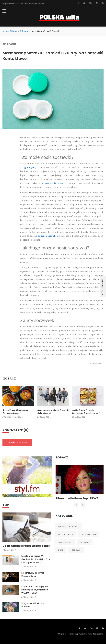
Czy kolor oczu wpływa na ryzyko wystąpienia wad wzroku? (35, 590)
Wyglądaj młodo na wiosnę (33, 605)
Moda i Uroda (89, 534)
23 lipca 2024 (44, 417)
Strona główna (10, 31)
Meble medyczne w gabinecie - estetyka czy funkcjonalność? (36, 559)
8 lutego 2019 (9, 550)
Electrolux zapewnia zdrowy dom (33, 574)
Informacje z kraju (68, 526)
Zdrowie (24, 31)
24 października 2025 (13, 417)
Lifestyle (85, 542)
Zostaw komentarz (17, 443)
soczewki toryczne (54, 183)
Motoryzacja (65, 534)
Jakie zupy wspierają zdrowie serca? (15, 412)
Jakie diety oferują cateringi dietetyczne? (86, 412)
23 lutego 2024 (79, 417)
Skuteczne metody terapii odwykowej (53, 412)
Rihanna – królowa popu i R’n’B (77, 498)
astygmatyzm (28, 167)
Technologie (65, 542)
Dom (60, 550)
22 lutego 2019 (29, 580)
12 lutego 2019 (29, 566)
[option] (80, 483)
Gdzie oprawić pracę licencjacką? (26, 546)
